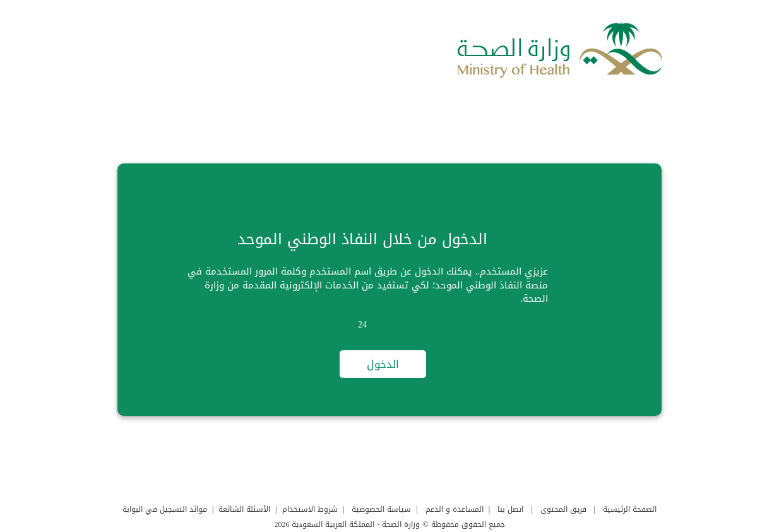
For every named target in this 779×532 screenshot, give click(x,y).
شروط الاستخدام (310, 509)
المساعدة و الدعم (455, 509)
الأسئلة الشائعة (244, 509)
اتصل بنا (510, 509)
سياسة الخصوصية (381, 509)
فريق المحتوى (563, 509)
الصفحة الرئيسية (630, 509)
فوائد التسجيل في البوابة (165, 509)
